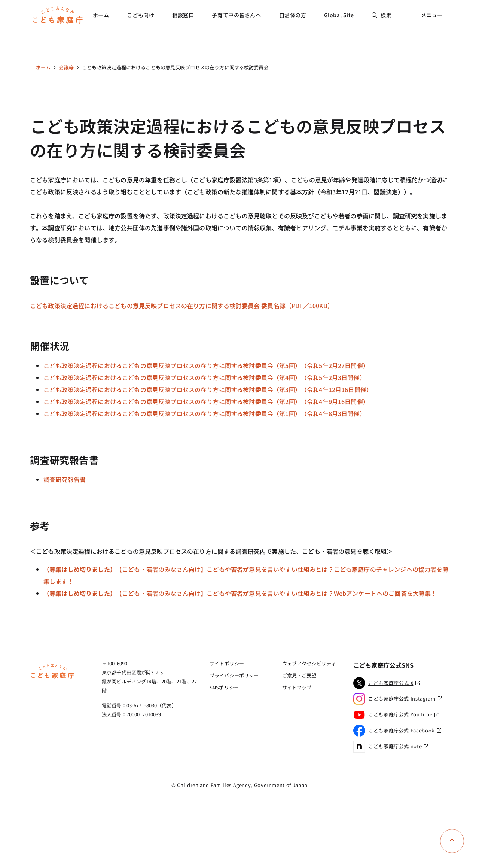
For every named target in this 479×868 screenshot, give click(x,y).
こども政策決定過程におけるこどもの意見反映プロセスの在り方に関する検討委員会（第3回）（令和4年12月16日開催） (208, 389)
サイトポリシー (227, 663)
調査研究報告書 (65, 479)
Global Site (339, 15)
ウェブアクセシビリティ (309, 663)
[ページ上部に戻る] (452, 841)
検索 (382, 15)
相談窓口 (183, 15)
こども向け (141, 15)
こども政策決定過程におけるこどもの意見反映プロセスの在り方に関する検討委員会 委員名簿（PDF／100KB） (182, 306)
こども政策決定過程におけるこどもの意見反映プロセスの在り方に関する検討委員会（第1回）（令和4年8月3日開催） (205, 413)
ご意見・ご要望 (299, 675)
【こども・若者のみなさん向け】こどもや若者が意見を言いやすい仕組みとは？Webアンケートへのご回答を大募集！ (240, 593)
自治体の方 (293, 15)
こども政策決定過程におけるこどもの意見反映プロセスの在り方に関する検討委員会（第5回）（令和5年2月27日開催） (206, 365)
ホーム (101, 15)
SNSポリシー (224, 687)
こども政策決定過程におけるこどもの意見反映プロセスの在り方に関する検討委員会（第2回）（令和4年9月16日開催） (206, 401)
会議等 (66, 67)
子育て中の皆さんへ (236, 15)
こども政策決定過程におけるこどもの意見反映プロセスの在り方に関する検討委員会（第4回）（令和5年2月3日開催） (205, 377)
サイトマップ (297, 687)
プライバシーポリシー (234, 675)
